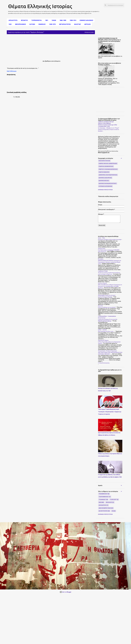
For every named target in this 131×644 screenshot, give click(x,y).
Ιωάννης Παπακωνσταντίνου (108, 183)
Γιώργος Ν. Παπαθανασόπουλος (108, 169)
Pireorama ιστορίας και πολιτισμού (107, 295)
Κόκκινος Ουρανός (102, 283)
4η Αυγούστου (103, 511)
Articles (87, 24)
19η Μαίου (109, 502)
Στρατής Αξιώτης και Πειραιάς (105, 297)
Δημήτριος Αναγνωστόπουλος (108, 175)
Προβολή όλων (89, 32)
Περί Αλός (101, 306)
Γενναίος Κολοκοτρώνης (104, 363)
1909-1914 (72, 20)
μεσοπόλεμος (20, 24)
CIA (113, 511)
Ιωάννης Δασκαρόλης (105, 178)
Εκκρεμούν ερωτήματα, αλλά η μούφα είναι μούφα (110, 239)
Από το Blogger (66, 592)
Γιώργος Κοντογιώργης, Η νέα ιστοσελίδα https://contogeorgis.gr (108, 320)
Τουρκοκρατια (36, 20)
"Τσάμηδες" (102, 500)
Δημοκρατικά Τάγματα (103, 340)
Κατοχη (32, 24)
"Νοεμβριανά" (103, 494)
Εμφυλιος (42, 24)
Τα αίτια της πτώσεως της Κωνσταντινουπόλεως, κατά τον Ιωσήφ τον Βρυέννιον (109, 273)
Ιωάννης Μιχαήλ (104, 181)
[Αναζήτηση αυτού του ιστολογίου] (116, 5)
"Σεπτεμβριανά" (104, 497)
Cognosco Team (103, 271)
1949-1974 (52, 24)
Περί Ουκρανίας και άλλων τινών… (106, 331)
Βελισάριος (101, 259)
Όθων (53, 20)
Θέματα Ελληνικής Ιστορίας (40, 6)
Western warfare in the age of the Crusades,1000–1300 (108, 126)
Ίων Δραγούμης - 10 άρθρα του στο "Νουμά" (109, 128)
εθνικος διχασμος (86, 20)
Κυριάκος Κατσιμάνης (105, 186)
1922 (10, 24)
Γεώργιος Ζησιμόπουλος (106, 166)
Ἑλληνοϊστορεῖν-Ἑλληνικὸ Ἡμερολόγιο (108, 351)
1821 (46, 20)
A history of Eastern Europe (106, 122)
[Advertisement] (41, 47)
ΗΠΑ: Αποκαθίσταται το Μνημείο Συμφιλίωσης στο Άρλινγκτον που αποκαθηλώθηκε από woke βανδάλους (110, 286)
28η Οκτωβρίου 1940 (105, 508)
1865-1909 (62, 20)
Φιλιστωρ (77, 24)
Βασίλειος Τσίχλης (104, 161)
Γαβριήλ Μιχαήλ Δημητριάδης (108, 163)
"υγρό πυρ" (113, 500)
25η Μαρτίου (103, 505)
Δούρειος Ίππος (102, 248)
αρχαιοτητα (13, 20)
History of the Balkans (104, 123)
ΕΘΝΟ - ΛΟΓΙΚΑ (102, 330)
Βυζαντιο (24, 20)
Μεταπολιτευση (64, 24)
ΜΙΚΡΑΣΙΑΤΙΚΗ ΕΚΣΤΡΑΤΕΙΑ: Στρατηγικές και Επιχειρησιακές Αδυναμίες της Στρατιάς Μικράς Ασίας (110, 262)
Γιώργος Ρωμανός (104, 172)
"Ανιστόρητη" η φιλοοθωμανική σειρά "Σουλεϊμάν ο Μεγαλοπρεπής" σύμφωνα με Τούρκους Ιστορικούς (110, 412)
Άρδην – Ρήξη (101, 238)
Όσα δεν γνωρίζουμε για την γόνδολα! (107, 307)
